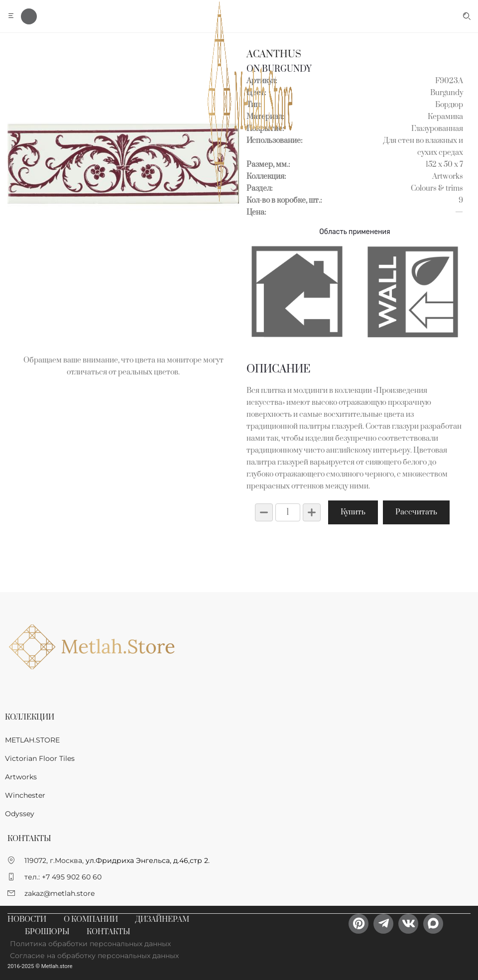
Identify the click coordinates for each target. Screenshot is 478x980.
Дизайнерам (162, 919)
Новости (27, 919)
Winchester (25, 795)
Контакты (108, 932)
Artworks (21, 777)
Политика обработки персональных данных (90, 944)
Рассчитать (416, 512)
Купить (353, 512)
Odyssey (20, 814)
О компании (91, 919)
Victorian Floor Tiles (40, 758)
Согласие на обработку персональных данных (94, 956)
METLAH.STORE (32, 740)
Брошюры (47, 932)
